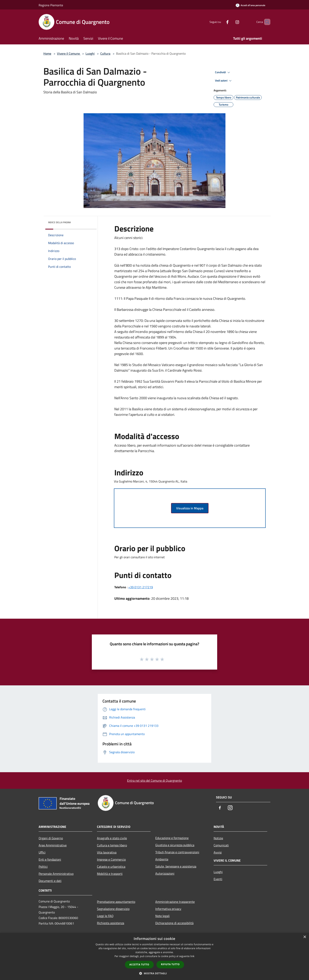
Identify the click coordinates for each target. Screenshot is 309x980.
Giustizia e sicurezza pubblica (175, 845)
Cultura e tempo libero (112, 845)
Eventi (218, 879)
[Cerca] (266, 22)
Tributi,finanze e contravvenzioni (177, 852)
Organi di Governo (51, 838)
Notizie (218, 838)
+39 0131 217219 (141, 587)
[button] (154, 973)
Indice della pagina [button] (59, 222)
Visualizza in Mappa (190, 508)
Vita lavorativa (107, 852)
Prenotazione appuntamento (116, 902)
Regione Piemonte (51, 5)
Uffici (42, 852)
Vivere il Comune (69, 53)
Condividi (223, 72)
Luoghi (90, 53)
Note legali (162, 916)
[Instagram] (231, 22)
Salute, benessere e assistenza (176, 866)
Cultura (105, 53)
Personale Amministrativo (56, 874)
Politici (43, 867)
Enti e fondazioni (50, 859)
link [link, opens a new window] (192, 956)
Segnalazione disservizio (113, 909)
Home (47, 53)
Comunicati (221, 845)
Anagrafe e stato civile (112, 838)
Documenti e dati (50, 881)
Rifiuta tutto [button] (170, 964)
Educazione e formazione (172, 838)
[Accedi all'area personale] (250, 5)
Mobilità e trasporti (110, 874)
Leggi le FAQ (105, 916)
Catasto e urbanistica (111, 867)
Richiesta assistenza (111, 923)
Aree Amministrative (53, 845)
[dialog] (154, 956)
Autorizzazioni (165, 873)
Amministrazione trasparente (175, 902)
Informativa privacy (168, 909)
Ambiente (162, 859)
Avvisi (218, 852)
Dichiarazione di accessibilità (174, 923)
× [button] (305, 937)
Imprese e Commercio (111, 859)
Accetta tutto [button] (139, 965)
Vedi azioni (224, 81)
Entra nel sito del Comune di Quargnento (154, 780)
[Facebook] (221, 22)
